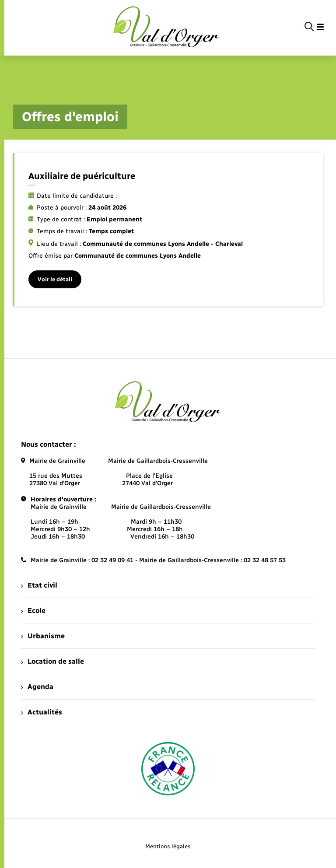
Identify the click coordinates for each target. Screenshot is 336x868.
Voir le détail (55, 279)
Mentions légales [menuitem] (168, 846)
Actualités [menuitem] (42, 712)
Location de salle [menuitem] (52, 661)
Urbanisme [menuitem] (43, 636)
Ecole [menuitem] (33, 611)
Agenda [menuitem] (37, 687)
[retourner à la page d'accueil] (166, 27)
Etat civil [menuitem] (39, 585)
